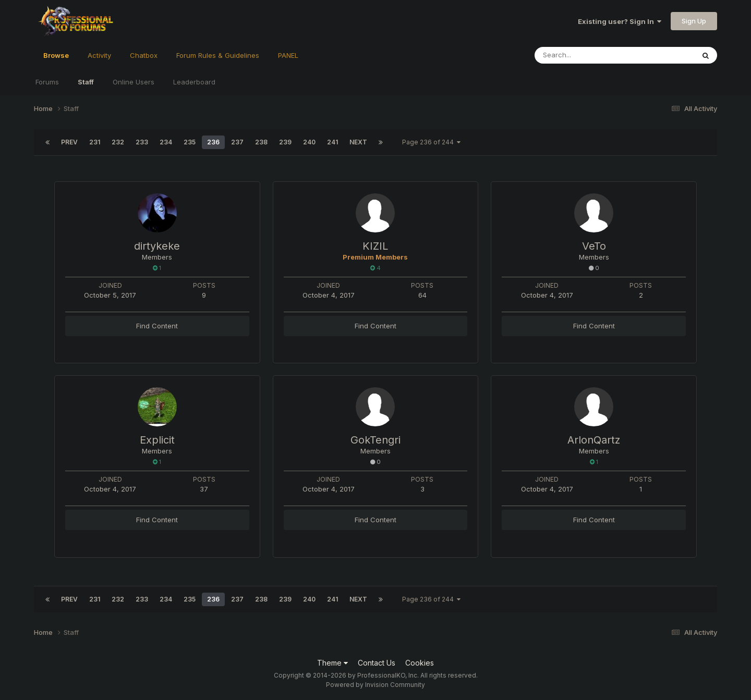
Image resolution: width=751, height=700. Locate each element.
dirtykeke (157, 246)
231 (95, 142)
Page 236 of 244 (431, 142)
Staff (86, 82)
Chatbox (144, 55)
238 (261, 142)
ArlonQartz (594, 440)
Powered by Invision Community (375, 685)
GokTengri (375, 440)
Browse (56, 60)
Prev (69, 142)
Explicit (157, 440)
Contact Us (377, 663)
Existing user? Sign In (620, 21)
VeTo (594, 246)
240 (309, 142)
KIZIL (375, 246)
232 (118, 142)
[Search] (586, 55)
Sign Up (694, 21)
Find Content (157, 326)
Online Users (134, 82)
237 (237, 142)
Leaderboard (194, 82)
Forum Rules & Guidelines (218, 55)
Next (358, 142)
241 (332, 142)
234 (166, 142)
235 (190, 142)
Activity (99, 55)
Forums (47, 82)
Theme (332, 663)
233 (142, 142)
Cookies (420, 663)
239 (285, 142)
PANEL (288, 55)
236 (213, 142)
